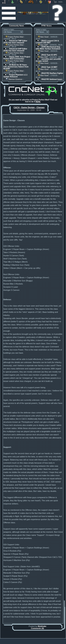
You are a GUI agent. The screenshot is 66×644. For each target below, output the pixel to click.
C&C (13, 2)
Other (41, 2)
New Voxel (43, 37)
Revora (4, 2)
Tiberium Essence (14, 79)
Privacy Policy (50, 643)
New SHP (43, 45)
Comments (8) (37, 628)
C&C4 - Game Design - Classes (29, 108)
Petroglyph (31, 2)
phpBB (51, 640)
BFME (22, 2)
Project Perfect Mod (14, 37)
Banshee (36, 640)
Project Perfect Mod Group (31, 641)
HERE (38, 102)
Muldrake (42, 626)
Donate (50, 2)
